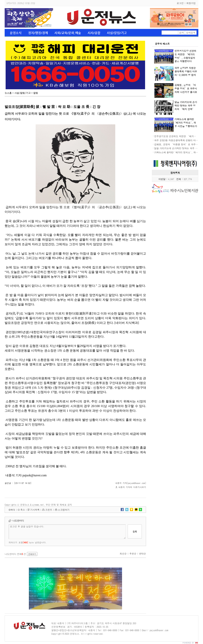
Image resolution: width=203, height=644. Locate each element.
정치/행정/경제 (38, 33)
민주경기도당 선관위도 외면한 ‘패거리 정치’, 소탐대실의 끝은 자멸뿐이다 (185, 56)
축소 (23, 510)
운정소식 (16, 33)
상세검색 (191, 33)
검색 (181, 33)
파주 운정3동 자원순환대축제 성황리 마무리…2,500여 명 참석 (186, 71)
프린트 (49, 510)
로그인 (180, 3)
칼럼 (36, 93)
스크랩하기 (64, 510)
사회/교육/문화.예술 (68, 33)
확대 (13, 510)
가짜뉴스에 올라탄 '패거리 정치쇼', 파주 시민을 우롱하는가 (186, 123)
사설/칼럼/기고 (117, 33)
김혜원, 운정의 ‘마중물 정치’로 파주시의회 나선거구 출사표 (186, 88)
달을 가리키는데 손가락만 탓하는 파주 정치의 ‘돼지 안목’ (186, 105)
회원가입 (191, 3)
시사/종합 (94, 33)
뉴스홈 (8, 93)
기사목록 (35, 510)
